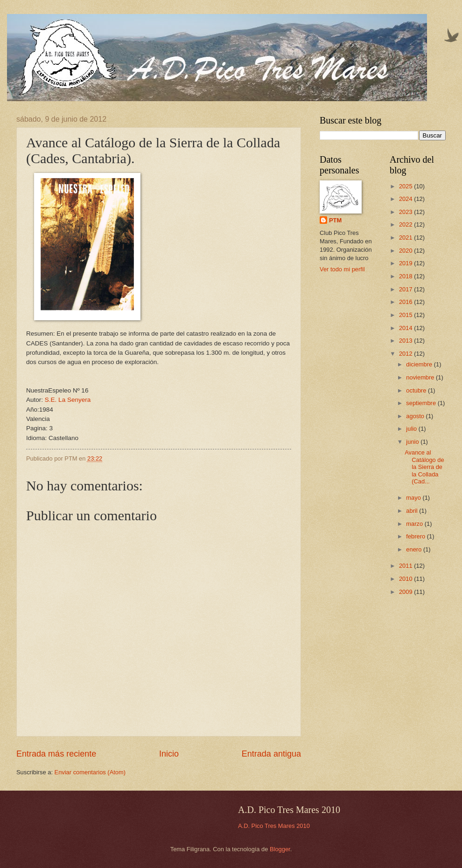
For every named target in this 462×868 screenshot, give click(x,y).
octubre (417, 390)
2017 (406, 289)
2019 (406, 263)
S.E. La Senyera (68, 400)
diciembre (420, 364)
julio (412, 429)
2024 (406, 199)
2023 (406, 212)
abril (413, 511)
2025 (406, 186)
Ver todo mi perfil (342, 269)
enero (415, 549)
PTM (335, 220)
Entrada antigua (271, 754)
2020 (406, 251)
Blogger (280, 849)
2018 (406, 276)
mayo (414, 498)
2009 (406, 592)
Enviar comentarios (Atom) (90, 772)
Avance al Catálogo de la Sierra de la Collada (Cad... (424, 467)
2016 (406, 302)
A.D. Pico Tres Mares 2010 (274, 826)
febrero (416, 536)
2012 (406, 354)
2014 (406, 328)
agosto (416, 416)
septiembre (422, 403)
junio (413, 442)
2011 (406, 566)
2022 (406, 224)
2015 (406, 315)
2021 (406, 238)
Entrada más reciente (56, 754)
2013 (406, 341)
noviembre (421, 377)
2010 (406, 579)
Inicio (169, 754)
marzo (415, 524)
